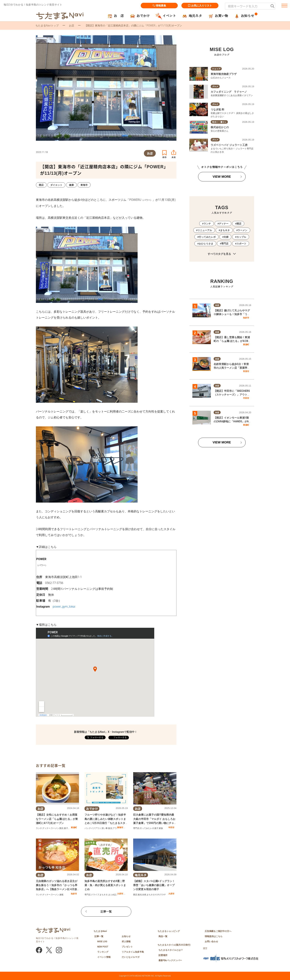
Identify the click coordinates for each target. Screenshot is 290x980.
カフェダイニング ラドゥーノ (229, 92)
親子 (66, 828)
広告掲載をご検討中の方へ (218, 931)
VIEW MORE (222, 177)
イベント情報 (104, 957)
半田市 (171, 827)
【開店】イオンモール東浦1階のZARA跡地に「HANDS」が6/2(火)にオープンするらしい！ (232, 421)
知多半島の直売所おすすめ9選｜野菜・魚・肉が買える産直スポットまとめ (105, 885)
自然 (144, 895)
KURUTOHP (160, 895)
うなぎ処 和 (217, 109)
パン (87, 828)
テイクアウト (95, 828)
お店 (72, 26)
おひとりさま (206, 244)
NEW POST (103, 947)
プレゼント (127, 947)
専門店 (136, 828)
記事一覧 (106, 912)
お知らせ (126, 936)
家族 (161, 828)
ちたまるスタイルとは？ (171, 950)
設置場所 (163, 955)
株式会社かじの (220, 127)
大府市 (120, 894)
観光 (110, 828)
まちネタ (104, 895)
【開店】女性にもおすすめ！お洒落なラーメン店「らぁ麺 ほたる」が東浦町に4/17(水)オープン (57, 819)
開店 (61, 828)
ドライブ (95, 895)
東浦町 (74, 827)
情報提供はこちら (214, 936)
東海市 (120, 827)
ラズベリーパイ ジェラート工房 (229, 145)
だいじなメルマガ (131, 957)
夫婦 (226, 237)
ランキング (103, 952)
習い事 (105, 828)
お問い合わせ (211, 942)
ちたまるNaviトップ (47, 26)
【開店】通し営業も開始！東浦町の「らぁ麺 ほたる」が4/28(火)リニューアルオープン (232, 341)
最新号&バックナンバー (170, 960)
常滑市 (246, 371)
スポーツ (241, 244)
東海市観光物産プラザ (224, 74)
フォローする (120, 737)
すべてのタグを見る (222, 254)
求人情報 (126, 942)
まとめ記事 (113, 895)
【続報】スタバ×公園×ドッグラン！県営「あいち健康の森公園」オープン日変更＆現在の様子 (154, 885)
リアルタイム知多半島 (133, 952)
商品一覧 (163, 936)
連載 (61, 895)
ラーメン (55, 828)
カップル (241, 237)
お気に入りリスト (200, 6)
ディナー (46, 828)
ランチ (39, 828)
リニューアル (205, 230)
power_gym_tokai (64, 607)
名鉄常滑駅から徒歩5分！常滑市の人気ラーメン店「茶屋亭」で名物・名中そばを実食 (232, 368)
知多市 (74, 894)
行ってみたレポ (147, 828)
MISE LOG (102, 942)
